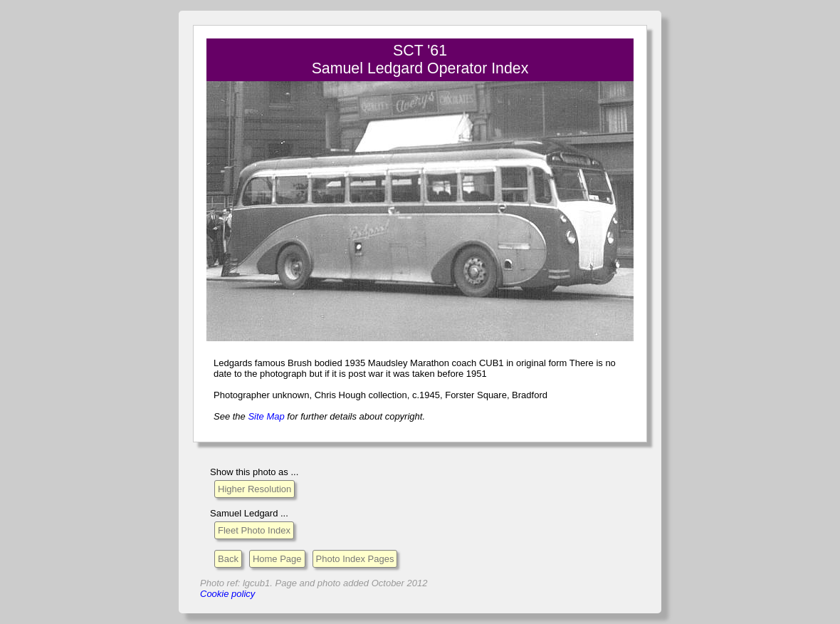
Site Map (266, 416)
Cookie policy (227, 594)
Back (228, 559)
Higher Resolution (254, 489)
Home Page (277, 559)
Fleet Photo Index (254, 530)
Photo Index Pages (355, 559)
